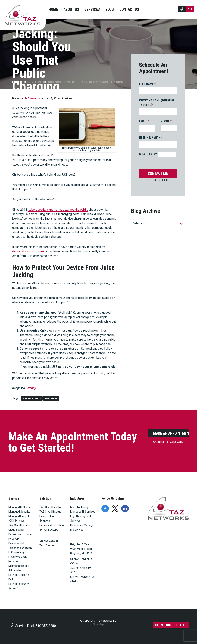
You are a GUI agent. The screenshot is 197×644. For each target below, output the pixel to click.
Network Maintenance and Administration (19, 566)
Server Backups (49, 530)
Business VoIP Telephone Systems (20, 545)
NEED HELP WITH (150, 138)
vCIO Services (17, 521)
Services (92, 9)
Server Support (17, 588)
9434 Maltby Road (81, 549)
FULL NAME (147, 84)
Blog (110, 9)
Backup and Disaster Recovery (21, 536)
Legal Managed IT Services (81, 518)
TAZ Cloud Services (20, 525)
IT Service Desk (17, 557)
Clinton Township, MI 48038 (83, 579)
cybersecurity (32, 398)
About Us (71, 9)
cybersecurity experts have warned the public (58, 210)
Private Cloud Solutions (47, 518)
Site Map (98, 624)
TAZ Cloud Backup (50, 512)
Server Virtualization (52, 525)
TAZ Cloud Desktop (51, 507)
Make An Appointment (171, 433)
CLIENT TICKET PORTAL (171, 625)
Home (53, 9)
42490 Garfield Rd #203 (81, 570)
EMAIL (144, 121)
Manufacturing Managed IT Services (83, 509)
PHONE (166, 121)
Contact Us (129, 9)
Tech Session (47, 545)
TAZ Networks (32, 99)
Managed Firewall (19, 516)
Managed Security (19, 512)
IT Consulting (16, 552)
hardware (51, 398)
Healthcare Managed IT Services (83, 527)
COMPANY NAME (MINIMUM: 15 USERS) (157, 103)
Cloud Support (17, 530)
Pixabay (31, 388)
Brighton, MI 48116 (81, 553)
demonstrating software (28, 251)
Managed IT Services (21, 507)
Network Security (19, 584)
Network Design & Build (19, 577)
